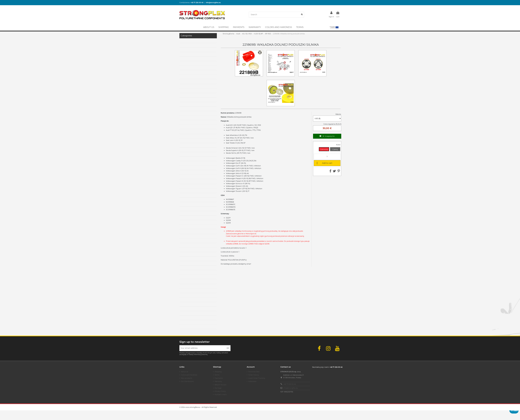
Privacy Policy (220, 391)
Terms (217, 375)
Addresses (252, 381)
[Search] (302, 15)
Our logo (218, 388)
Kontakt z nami (221, 394)
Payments (219, 378)
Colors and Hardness (189, 375)
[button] (334, 27)
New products (187, 378)
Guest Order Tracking (257, 378)
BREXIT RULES (220, 385)
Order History (254, 375)
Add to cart (324, 163)
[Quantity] (327, 157)
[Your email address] (202, 348)
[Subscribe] (228, 348)
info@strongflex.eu (290, 388)
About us (185, 372)
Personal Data (254, 372)
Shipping (218, 372)
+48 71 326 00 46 (290, 384)
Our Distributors (187, 381)
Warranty (218, 381)
